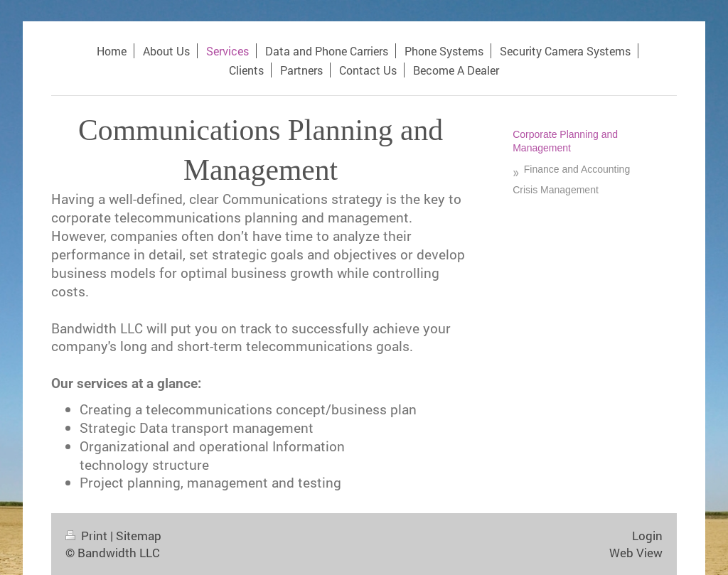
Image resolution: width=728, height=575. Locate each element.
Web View (636, 553)
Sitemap (139, 536)
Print (88, 536)
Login (647, 536)
